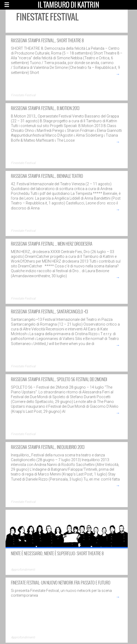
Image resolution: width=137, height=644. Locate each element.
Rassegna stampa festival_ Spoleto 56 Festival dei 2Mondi (59, 379)
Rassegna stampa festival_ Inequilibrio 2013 (48, 447)
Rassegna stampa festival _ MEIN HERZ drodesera (52, 244)
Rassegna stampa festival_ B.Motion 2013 (45, 108)
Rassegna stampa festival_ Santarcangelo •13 (49, 312)
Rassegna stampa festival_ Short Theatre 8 (47, 40)
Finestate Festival (23, 95)
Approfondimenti (23, 570)
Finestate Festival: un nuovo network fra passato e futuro (61, 583)
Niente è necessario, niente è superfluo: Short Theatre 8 (57, 553)
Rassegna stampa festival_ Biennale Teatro (47, 176)
